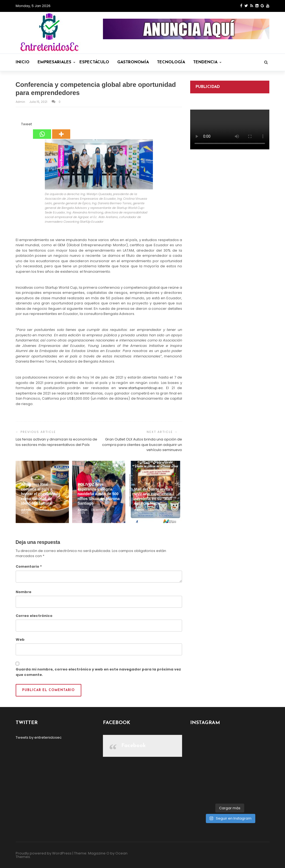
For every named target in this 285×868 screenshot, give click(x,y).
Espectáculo (94, 62)
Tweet (26, 124)
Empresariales (56, 62)
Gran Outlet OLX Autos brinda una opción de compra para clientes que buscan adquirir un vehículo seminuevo (142, 445)
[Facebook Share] (16, 125)
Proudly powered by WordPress (44, 853)
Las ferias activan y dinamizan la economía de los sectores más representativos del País (56, 442)
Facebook (134, 746)
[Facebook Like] (18, 125)
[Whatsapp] (42, 130)
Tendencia (207, 62)
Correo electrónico (34, 616)
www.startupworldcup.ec (141, 388)
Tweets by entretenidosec (39, 737)
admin (21, 102)
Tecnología (171, 62)
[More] (61, 130)
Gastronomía (133, 62)
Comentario (29, 566)
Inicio (23, 62)
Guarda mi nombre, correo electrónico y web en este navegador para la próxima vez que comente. (98, 672)
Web (20, 640)
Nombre (24, 592)
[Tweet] (20, 125)
